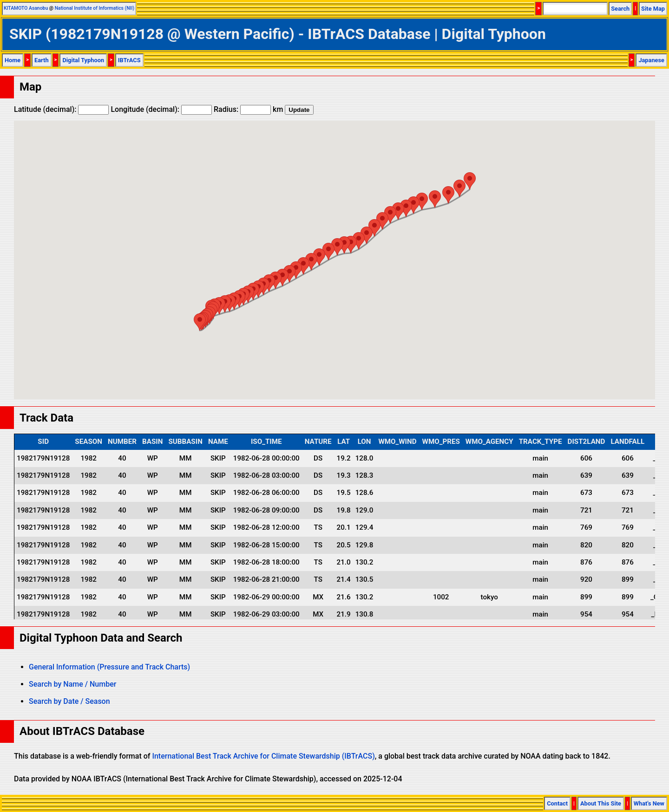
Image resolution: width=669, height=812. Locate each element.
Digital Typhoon (83, 60)
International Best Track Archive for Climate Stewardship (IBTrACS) (263, 756)
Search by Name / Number (72, 684)
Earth (42, 60)
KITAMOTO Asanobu (26, 8)
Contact (557, 803)
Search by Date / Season (69, 701)
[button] (200, 322)
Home (13, 60)
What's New (649, 803)
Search (620, 9)
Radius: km (248, 109)
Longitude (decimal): (161, 109)
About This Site (601, 803)
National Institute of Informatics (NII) (95, 8)
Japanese (651, 60)
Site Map (653, 9)
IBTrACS (129, 60)
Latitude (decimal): (61, 109)
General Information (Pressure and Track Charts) (109, 667)
